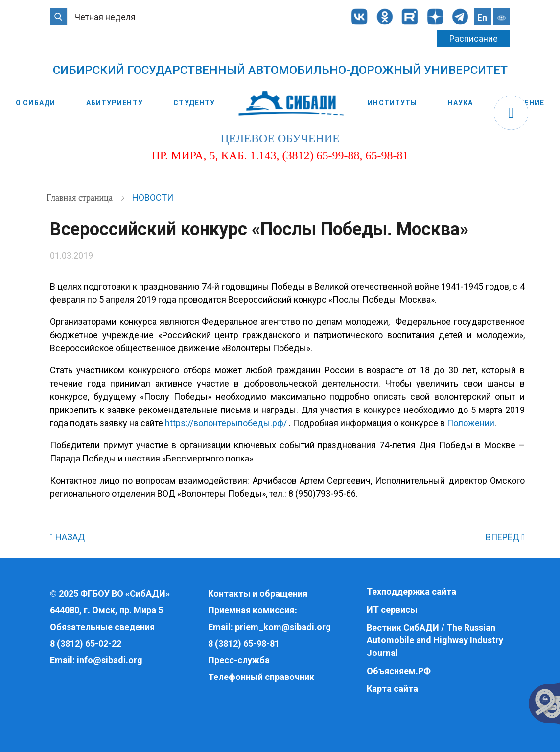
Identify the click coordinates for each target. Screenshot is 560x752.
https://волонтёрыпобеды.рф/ (226, 423)
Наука (461, 103)
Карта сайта (392, 689)
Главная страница (81, 198)
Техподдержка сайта (411, 592)
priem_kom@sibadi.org (283, 627)
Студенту (194, 103)
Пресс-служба (239, 660)
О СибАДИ (35, 103)
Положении (471, 423)
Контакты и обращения (258, 594)
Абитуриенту (115, 103)
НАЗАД (67, 537)
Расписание (474, 38)
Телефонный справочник (261, 677)
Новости (153, 198)
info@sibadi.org (110, 660)
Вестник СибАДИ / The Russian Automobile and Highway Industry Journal (435, 640)
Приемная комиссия (251, 610)
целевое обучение (280, 138)
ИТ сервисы (392, 610)
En (482, 17)
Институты (392, 103)
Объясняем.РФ (399, 671)
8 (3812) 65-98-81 (244, 643)
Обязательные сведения (102, 627)
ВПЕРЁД (505, 537)
